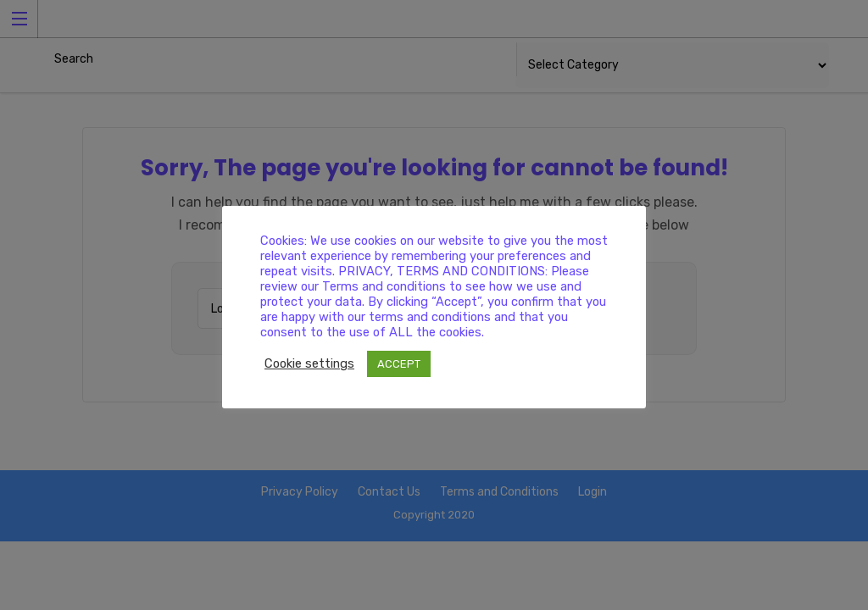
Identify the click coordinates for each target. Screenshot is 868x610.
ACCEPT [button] (399, 364)
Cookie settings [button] (309, 363)
